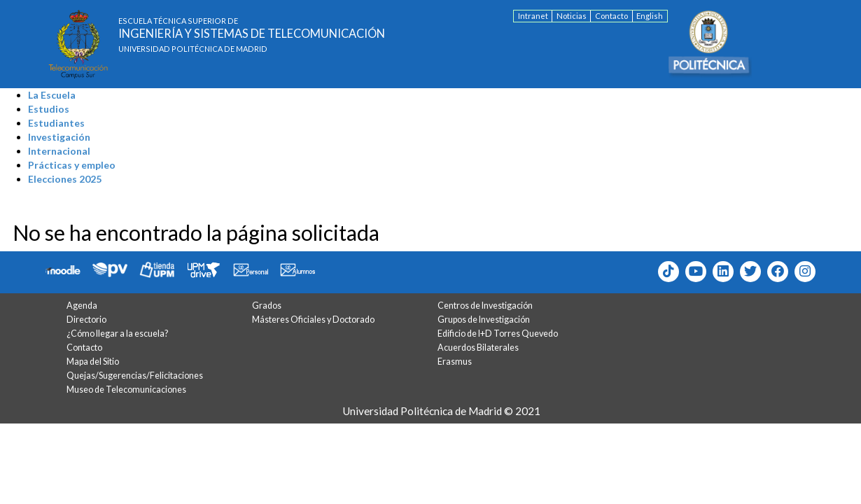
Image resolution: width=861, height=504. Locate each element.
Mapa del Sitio (93, 362)
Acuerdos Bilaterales (478, 348)
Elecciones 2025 (65, 179)
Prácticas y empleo (72, 165)
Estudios (49, 109)
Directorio (86, 320)
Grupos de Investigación (484, 320)
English (650, 16)
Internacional (59, 151)
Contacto (611, 16)
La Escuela (52, 95)
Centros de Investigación (485, 306)
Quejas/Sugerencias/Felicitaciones (135, 376)
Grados (267, 306)
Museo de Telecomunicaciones (126, 390)
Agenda (82, 306)
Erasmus (455, 362)
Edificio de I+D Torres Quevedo (498, 334)
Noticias (572, 16)
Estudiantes (56, 123)
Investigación (59, 137)
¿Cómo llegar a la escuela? (117, 334)
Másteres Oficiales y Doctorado (313, 320)
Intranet (533, 16)
